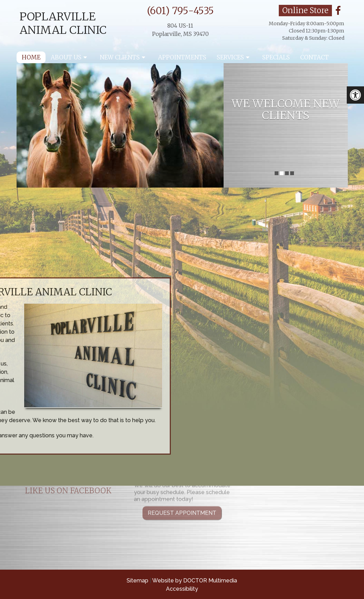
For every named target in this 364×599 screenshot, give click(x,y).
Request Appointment (182, 493)
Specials (276, 57)
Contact (314, 57)
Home (31, 57)
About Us (66, 57)
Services (230, 57)
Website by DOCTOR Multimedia (195, 581)
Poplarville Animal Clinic (63, 23)
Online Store (305, 10)
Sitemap (137, 581)
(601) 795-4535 (180, 11)
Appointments (182, 57)
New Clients (120, 57)
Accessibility (182, 589)
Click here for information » (259, 230)
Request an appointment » (39, 230)
